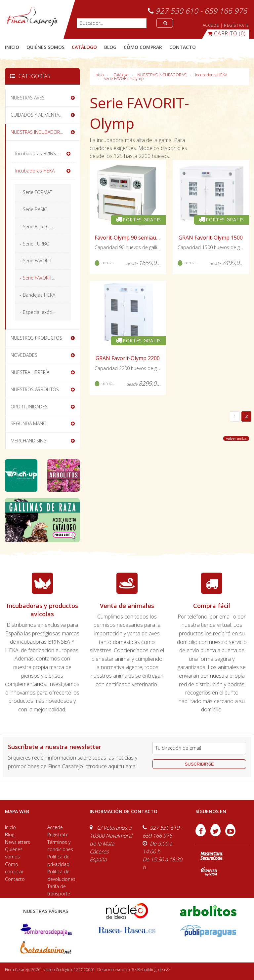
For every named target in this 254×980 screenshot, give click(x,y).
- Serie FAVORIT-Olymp (44, 278)
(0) (227, 33)
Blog (10, 834)
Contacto (15, 879)
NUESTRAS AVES (28, 98)
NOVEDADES (24, 355)
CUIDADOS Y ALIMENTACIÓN (40, 115)
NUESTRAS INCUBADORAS (162, 75)
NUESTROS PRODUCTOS (36, 338)
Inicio (12, 47)
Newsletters (18, 842)
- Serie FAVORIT (36, 261)
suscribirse (199, 764)
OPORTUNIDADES (29, 407)
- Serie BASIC (33, 209)
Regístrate (58, 834)
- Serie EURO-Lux (38, 226)
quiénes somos (45, 47)
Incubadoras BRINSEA (38, 153)
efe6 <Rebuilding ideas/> (148, 970)
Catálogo (121, 75)
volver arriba (236, 438)
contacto (183, 47)
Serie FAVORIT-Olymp (124, 78)
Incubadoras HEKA (211, 75)
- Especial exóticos (40, 312)
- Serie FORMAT (36, 192)
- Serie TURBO (35, 244)
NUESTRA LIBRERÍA (30, 372)
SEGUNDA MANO (29, 423)
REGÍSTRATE (236, 25)
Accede (55, 827)
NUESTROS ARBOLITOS (35, 389)
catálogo (84, 47)
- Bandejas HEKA (38, 295)
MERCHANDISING (29, 441)
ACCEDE (211, 25)
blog (110, 47)
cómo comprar (143, 47)
